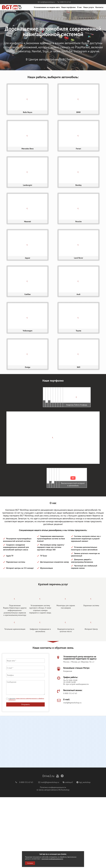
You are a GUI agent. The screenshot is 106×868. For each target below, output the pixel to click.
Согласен (30, 863)
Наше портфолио (68, 7)
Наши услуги (89, 7)
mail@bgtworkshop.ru (46, 2)
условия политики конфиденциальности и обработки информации (26, 770)
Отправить (25, 775)
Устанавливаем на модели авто (47, 7)
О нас (79, 7)
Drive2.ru (48, 847)
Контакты (99, 7)
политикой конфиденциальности (52, 859)
